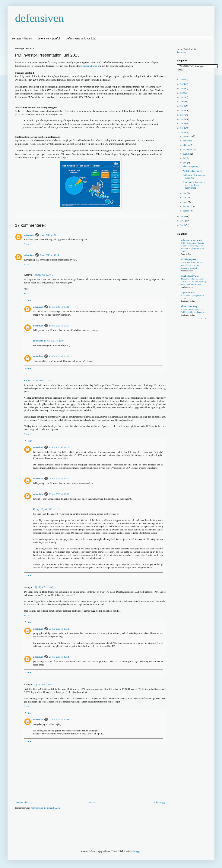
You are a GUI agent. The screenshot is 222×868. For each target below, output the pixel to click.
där (101, 140)
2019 (183, 106)
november (188, 141)
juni (185, 163)
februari (187, 206)
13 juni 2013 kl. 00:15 (59, 326)
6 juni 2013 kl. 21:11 (49, 235)
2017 (183, 115)
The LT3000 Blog (189, 306)
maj (185, 193)
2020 (183, 102)
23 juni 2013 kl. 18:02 (59, 494)
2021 (183, 97)
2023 (183, 88)
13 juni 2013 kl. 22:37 (54, 341)
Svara (27, 244)
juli (185, 158)
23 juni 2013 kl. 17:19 (59, 479)
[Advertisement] (84, 823)
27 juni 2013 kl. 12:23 (59, 720)
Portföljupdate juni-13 (192, 171)
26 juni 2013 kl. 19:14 (59, 657)
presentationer (90, 66)
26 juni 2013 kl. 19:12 (59, 629)
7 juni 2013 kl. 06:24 (49, 255)
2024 (183, 84)
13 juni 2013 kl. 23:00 (59, 356)
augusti (187, 154)
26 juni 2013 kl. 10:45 (43, 587)
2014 (183, 128)
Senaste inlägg (23, 802)
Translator (181, 52)
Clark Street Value (190, 276)
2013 (183, 132)
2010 (183, 225)
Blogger (137, 851)
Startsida (91, 802)
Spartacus (38, 341)
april (185, 198)
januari (186, 211)
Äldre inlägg (159, 802)
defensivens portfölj (49, 39)
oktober (187, 145)
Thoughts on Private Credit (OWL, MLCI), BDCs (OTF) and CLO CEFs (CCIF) (193, 282)
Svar (30, 300)
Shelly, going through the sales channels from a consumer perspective (192, 265)
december (188, 136)
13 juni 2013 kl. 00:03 (59, 307)
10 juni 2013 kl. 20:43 (43, 275)
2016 (183, 119)
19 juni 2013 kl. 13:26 (42, 381)
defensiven (40, 18)
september (188, 150)
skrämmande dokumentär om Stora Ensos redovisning (194, 185)
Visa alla (204, 319)
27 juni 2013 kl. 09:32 (43, 684)
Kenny (27, 381)
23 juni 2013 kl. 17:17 (59, 447)
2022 (183, 93)
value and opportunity (192, 240)
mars (186, 202)
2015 (183, 124)
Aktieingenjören (189, 259)
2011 (183, 221)
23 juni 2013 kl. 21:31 (51, 509)
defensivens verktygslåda (81, 39)
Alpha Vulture (188, 293)
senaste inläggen (22, 39)
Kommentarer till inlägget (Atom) (46, 808)
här (93, 140)
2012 (183, 216)
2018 (183, 110)
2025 (183, 80)
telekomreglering (190, 166)
